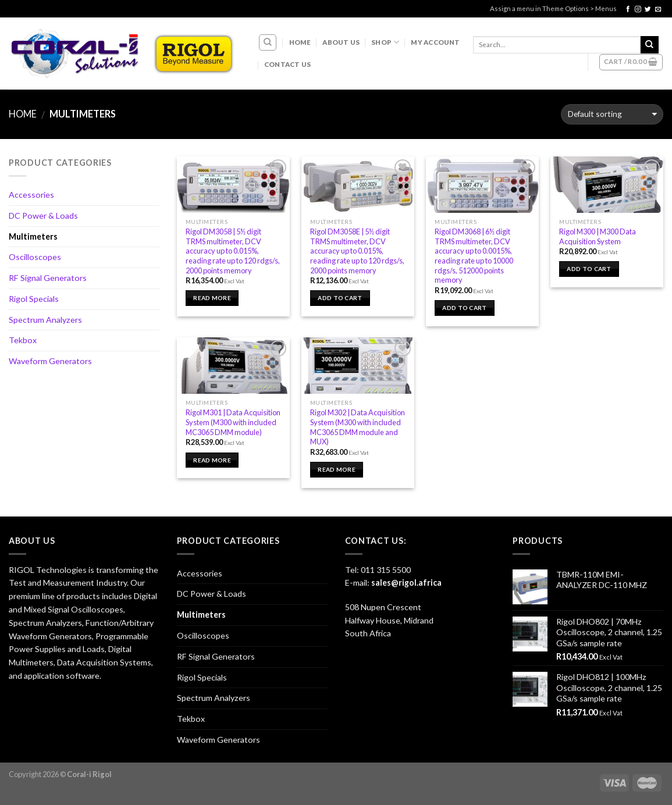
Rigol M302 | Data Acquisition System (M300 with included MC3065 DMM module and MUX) (358, 427)
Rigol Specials (34, 299)
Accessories (31, 195)
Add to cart (340, 298)
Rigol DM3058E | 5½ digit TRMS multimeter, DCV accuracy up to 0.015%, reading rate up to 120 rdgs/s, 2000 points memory (357, 251)
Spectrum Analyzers (45, 320)
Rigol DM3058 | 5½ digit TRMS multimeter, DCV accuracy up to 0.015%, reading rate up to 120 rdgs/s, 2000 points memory (233, 251)
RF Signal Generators (48, 278)
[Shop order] (612, 114)
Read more (212, 298)
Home (300, 42)
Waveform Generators (50, 361)
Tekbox (23, 340)
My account (435, 42)
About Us (341, 42)
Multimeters (33, 236)
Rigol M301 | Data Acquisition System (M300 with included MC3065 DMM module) (233, 422)
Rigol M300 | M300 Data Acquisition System (598, 236)
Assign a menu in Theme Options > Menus (553, 8)
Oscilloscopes (35, 257)
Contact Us (287, 64)
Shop (385, 42)
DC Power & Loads (43, 216)
